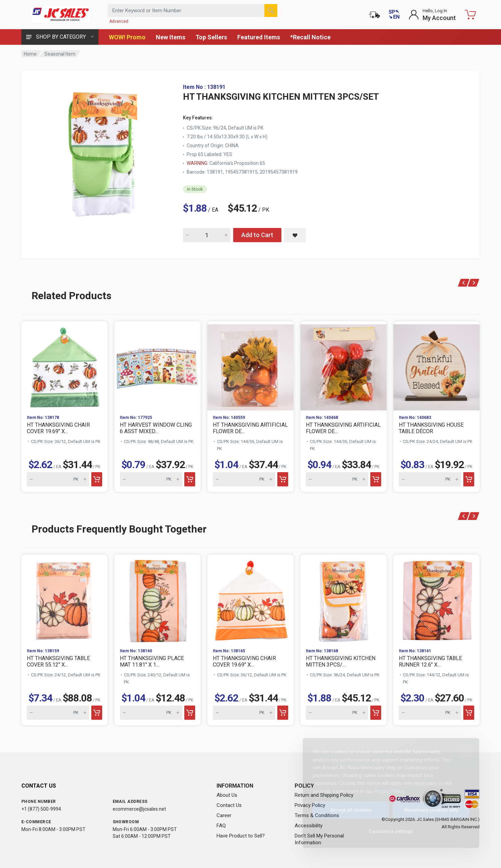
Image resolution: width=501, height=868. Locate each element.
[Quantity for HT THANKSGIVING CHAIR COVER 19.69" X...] (58, 479)
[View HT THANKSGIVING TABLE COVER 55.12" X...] (64, 599)
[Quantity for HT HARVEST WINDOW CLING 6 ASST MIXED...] (151, 479)
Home (30, 54)
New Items (171, 37)
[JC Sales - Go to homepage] (60, 15)
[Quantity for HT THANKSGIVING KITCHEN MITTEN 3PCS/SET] (207, 235)
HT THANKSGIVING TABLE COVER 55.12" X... (58, 661)
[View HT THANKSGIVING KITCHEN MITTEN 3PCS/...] (344, 599)
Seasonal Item (60, 54)
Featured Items (259, 37)
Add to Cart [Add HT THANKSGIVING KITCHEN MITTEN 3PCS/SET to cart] (257, 235)
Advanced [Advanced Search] (119, 21)
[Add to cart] (97, 479)
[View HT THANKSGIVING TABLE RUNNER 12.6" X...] (437, 599)
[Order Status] (374, 15)
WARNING (197, 163)
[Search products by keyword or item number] (192, 11)
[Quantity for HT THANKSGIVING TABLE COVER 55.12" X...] (58, 713)
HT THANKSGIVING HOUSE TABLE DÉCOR (431, 428)
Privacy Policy (384, 791)
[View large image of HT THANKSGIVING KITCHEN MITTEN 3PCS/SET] (103, 152)
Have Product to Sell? (241, 836)
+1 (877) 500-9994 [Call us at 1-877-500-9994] (41, 809)
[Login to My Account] (432, 15)
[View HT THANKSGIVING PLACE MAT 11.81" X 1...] (157, 599)
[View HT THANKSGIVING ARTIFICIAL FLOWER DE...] (250, 365)
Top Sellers (211, 37)
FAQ (221, 826)
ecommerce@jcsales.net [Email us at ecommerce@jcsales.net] (139, 809)
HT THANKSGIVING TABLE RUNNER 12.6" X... (430, 661)
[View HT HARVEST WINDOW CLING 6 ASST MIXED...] (157, 365)
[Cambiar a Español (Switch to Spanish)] (394, 15)
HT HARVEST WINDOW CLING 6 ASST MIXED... (156, 428)
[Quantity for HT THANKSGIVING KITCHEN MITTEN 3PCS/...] (337, 713)
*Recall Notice (310, 37)
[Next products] (474, 283)
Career (224, 815)
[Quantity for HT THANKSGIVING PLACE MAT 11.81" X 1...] (151, 713)
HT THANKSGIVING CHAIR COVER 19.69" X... (58, 428)
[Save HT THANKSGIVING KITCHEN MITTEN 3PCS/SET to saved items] (295, 235)
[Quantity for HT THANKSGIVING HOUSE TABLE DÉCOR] (430, 479)
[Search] (271, 11)
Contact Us (229, 805)
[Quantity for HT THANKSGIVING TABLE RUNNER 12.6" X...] (430, 713)
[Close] (461, 751)
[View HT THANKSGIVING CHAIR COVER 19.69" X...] (64, 365)
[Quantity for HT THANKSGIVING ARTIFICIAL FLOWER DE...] (244, 479)
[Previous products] (464, 283)
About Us (227, 795)
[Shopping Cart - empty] (470, 15)
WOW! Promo (127, 37)
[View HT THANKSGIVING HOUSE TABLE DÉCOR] (437, 365)
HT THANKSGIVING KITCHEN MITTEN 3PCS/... (341, 661)
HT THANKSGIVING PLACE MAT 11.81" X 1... (152, 661)
